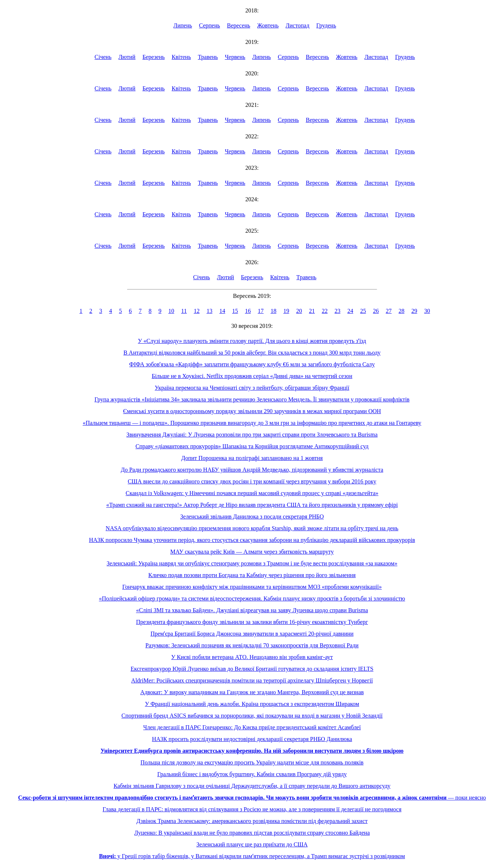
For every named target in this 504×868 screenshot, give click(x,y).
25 (363, 311)
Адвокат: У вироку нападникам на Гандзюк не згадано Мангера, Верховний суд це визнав (252, 692)
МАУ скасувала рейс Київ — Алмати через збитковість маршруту (252, 552)
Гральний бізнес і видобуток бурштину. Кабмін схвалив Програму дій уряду (252, 774)
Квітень (181, 57)
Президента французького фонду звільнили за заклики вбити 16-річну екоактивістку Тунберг (252, 622)
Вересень (239, 25)
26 (376, 311)
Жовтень (268, 25)
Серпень (210, 25)
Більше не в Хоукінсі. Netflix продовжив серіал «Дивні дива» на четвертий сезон (252, 376)
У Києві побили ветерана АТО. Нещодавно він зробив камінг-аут (252, 657)
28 (402, 311)
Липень (183, 25)
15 (235, 311)
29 (414, 311)
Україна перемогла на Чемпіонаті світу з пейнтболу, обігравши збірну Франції (252, 388)
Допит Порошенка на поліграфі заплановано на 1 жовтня (252, 458)
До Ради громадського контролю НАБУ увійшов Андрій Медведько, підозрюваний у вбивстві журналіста (252, 470)
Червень (235, 57)
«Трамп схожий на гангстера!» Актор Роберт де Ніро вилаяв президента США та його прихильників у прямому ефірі (252, 505)
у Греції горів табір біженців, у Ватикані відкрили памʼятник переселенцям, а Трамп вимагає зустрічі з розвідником (252, 856)
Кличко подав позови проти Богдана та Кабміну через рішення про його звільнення (252, 575)
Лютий (127, 57)
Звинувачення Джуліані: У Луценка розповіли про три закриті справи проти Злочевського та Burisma (252, 435)
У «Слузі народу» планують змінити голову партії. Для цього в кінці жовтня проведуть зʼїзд (252, 341)
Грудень (326, 25)
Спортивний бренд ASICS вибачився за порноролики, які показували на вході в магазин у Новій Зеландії (252, 716)
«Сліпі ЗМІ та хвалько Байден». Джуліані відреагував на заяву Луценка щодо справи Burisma (252, 610)
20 (299, 311)
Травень (208, 57)
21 (312, 311)
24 (350, 311)
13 (210, 311)
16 (248, 311)
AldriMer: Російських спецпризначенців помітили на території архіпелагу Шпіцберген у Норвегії (252, 680)
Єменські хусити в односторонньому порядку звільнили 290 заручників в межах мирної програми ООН (252, 411)
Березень (153, 57)
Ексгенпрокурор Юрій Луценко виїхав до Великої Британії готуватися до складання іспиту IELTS (252, 669)
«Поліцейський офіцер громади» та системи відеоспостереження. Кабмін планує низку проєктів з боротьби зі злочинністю (252, 598)
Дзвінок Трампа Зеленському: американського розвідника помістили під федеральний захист (252, 821)
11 (184, 311)
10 (171, 311)
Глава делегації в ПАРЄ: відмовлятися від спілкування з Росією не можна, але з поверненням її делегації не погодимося (252, 809)
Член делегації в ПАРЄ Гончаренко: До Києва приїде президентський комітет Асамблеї (252, 727)
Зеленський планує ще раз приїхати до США (252, 844)
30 (427, 311)
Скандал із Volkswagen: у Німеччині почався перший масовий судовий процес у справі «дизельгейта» (252, 493)
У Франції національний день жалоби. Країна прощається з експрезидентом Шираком (252, 704)
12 (197, 311)
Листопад (298, 25)
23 (338, 311)
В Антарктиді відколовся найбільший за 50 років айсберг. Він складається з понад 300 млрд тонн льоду (252, 353)
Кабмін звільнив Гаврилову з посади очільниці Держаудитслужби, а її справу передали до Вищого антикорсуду (252, 786)
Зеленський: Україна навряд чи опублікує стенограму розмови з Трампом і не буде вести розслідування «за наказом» (252, 563)
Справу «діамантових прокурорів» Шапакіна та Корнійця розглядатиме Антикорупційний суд (252, 446)
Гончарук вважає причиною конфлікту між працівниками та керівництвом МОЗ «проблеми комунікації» (252, 587)
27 (389, 311)
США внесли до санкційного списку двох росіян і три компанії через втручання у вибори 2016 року (252, 481)
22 (325, 311)
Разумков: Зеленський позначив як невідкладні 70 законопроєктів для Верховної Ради (252, 645)
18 (274, 311)
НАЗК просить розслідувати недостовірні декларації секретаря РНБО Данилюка (252, 739)
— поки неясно (252, 798)
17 (261, 311)
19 (286, 311)
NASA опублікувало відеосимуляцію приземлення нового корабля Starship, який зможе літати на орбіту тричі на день (252, 528)
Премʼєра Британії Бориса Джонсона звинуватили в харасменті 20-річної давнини (252, 634)
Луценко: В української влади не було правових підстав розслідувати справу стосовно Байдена (252, 833)
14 (222, 311)
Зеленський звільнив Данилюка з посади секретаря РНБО (252, 517)
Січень (103, 57)
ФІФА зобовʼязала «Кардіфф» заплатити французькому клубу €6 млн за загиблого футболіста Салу (252, 364)
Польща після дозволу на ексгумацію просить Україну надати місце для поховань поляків (252, 762)
